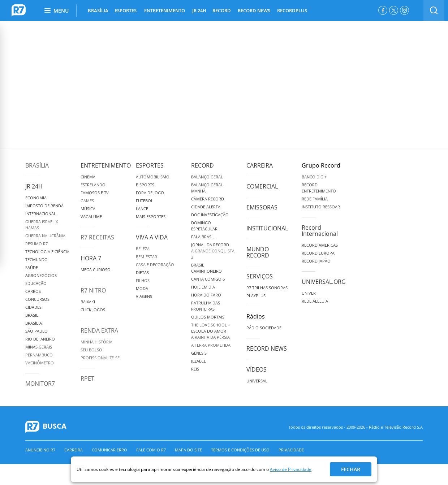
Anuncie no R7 (40, 450)
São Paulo (36, 331)
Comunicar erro (109, 450)
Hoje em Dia (203, 287)
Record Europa (318, 253)
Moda (142, 288)
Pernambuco (39, 355)
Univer (309, 293)
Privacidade (291, 450)
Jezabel (199, 361)
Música (88, 209)
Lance (142, 209)
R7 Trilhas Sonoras (267, 288)
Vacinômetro (40, 363)
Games (87, 201)
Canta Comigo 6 (208, 279)
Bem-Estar (147, 257)
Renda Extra (99, 330)
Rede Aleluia (315, 301)
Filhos (143, 280)
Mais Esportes (151, 216)
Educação (36, 283)
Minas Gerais (39, 347)
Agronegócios (41, 275)
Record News (267, 348)
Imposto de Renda (44, 206)
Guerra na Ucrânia (45, 236)
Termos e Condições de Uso (240, 450)
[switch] (434, 10)
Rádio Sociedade (264, 328)
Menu (57, 11)
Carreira (260, 165)
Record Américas (320, 245)
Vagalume (91, 216)
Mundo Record (258, 252)
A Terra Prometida (211, 345)
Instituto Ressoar (321, 207)
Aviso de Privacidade (291, 469)
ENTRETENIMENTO (165, 10)
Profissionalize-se (100, 358)
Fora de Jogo (150, 193)
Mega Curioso (96, 270)
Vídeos (257, 369)
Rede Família (315, 199)
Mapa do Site (188, 450)
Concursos (37, 299)
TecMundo (36, 259)
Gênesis (199, 353)
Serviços (260, 276)
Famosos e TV (95, 193)
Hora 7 (91, 258)
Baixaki (88, 302)
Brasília (37, 165)
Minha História (96, 342)
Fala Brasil (203, 237)
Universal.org (324, 282)
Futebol (145, 201)
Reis (195, 369)
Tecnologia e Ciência (47, 252)
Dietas (142, 272)
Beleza (143, 249)
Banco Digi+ (314, 177)
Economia (36, 198)
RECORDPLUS (292, 10)
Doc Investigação (210, 215)
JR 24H (199, 10)
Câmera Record (208, 199)
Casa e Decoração (155, 265)
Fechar (351, 469)
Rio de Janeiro (40, 339)
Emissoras (262, 207)
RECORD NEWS (254, 10)
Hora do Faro (206, 295)
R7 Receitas (97, 237)
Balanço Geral (207, 177)
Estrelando (93, 185)
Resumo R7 (36, 244)
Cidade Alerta (206, 207)
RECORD (222, 10)
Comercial (262, 186)
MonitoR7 (40, 384)
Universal (257, 381)
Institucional (267, 228)
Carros (33, 291)
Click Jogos (93, 310)
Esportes (150, 165)
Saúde (32, 267)
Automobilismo (153, 177)
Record (203, 165)
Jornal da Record (210, 245)
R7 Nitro (93, 290)
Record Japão (316, 261)
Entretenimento (106, 165)
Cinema (88, 177)
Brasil (32, 315)
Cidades (33, 307)
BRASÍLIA (98, 10)
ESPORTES (126, 10)
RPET (87, 378)
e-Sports (145, 185)
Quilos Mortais (208, 317)
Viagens (144, 296)
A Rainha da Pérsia (210, 337)
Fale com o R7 (151, 450)
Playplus (256, 296)
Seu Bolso (91, 350)
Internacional (41, 214)
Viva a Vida (152, 237)
